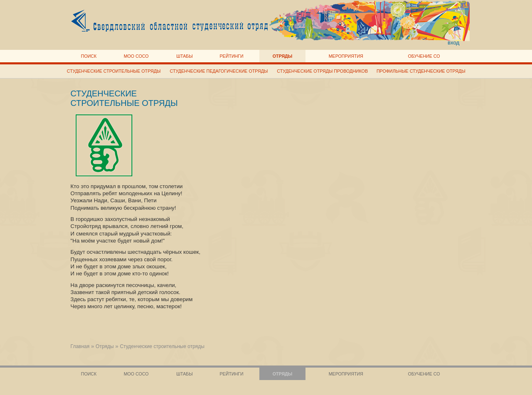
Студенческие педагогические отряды (219, 71)
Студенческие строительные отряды (114, 71)
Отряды (282, 56)
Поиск (89, 56)
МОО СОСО (136, 56)
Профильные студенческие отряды (421, 71)
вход (454, 43)
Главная (80, 346)
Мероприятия (346, 56)
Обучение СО (424, 56)
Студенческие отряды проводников (322, 71)
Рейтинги (232, 56)
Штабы (184, 56)
